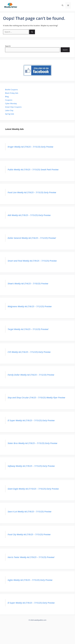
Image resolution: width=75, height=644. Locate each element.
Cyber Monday (11, 103)
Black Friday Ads (12, 93)
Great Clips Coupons (13, 107)
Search (8, 46)
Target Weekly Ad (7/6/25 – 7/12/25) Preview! (28, 329)
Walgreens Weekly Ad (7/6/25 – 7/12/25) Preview (30, 306)
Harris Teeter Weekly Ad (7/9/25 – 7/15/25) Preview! (31, 557)
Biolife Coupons (11, 90)
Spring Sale (10, 114)
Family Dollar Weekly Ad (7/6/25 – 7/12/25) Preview (31, 375)
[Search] (32, 32)
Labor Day (9, 110)
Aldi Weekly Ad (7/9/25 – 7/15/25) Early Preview (29, 215)
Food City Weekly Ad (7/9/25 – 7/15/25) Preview (29, 534)
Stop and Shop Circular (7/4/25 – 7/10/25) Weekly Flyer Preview (36, 397)
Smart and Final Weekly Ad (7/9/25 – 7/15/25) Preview (32, 261)
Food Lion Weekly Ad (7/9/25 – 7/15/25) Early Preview (32, 192)
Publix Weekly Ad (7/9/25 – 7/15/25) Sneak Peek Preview (33, 169)
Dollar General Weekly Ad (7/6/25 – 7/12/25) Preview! (32, 238)
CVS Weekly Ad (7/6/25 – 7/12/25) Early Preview (29, 352)
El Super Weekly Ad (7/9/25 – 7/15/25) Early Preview (31, 420)
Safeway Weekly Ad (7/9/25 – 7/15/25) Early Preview (31, 466)
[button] (63, 5)
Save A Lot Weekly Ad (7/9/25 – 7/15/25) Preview (30, 512)
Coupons (9, 100)
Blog (7, 96)
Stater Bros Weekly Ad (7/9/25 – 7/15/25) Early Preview (32, 443)
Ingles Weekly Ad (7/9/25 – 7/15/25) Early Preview (30, 580)
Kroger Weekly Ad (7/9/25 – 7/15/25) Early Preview (30, 147)
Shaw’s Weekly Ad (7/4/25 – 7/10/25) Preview (28, 283)
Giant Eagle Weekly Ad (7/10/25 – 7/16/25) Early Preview (33, 489)
